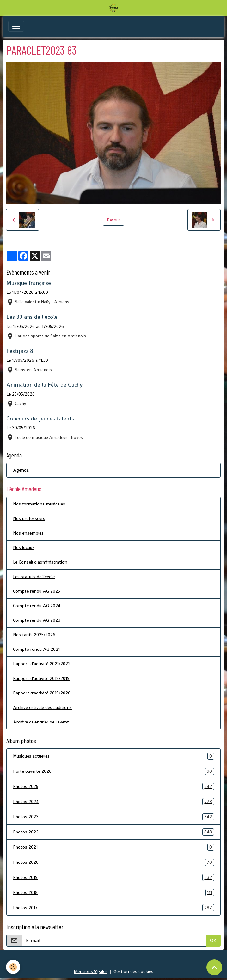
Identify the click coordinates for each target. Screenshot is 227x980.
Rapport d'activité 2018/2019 (41, 678)
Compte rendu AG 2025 (37, 591)
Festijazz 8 (20, 351)
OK (213, 940)
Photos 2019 (113, 877)
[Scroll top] (214, 967)
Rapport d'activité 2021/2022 (42, 664)
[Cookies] (13, 967)
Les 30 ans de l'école (32, 317)
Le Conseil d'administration (40, 562)
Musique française (29, 283)
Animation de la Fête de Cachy (44, 385)
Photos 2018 (113, 893)
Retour (113, 220)
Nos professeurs (29, 518)
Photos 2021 (113, 847)
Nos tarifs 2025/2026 (34, 635)
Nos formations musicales (39, 504)
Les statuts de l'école (34, 577)
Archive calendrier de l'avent (41, 722)
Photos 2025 (113, 786)
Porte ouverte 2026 (113, 771)
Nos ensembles (28, 533)
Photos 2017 (113, 908)
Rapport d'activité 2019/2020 (42, 693)
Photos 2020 (113, 862)
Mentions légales (91, 971)
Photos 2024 (113, 802)
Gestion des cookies (133, 971)
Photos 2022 (113, 832)
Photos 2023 (113, 817)
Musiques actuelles (113, 756)
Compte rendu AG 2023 (37, 620)
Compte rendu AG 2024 (37, 606)
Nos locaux (24, 547)
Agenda (21, 470)
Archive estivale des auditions (42, 707)
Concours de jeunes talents (40, 419)
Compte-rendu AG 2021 (36, 649)
